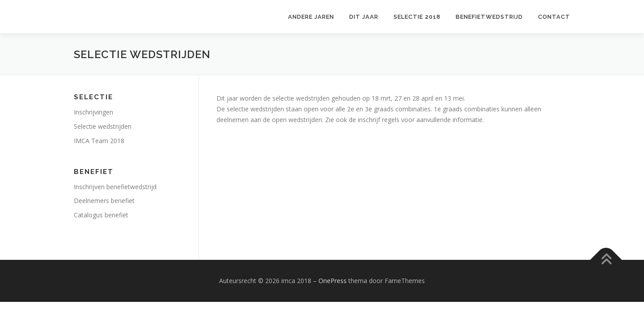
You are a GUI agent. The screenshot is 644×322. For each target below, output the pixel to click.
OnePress (333, 281)
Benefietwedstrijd (489, 17)
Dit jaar (364, 17)
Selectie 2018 (417, 17)
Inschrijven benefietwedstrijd (115, 187)
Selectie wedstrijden (103, 126)
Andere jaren (311, 17)
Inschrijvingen (93, 112)
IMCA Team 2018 (99, 141)
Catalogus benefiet (101, 215)
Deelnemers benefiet (104, 201)
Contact (554, 17)
